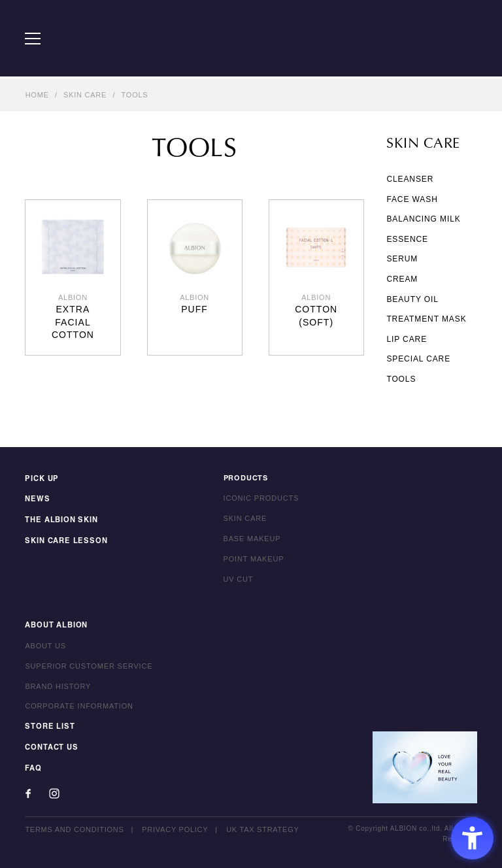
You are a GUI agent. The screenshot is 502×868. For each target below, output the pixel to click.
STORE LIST (49, 726)
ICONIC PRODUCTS (261, 499)
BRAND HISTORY (58, 686)
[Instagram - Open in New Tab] (54, 791)
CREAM (402, 279)
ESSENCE (407, 239)
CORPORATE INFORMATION (79, 706)
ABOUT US (45, 646)
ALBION (251, 39)
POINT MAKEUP (254, 559)
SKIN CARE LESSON (64, 539)
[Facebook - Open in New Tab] (28, 791)
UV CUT (239, 579)
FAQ (33, 766)
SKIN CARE (85, 95)
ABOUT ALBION (56, 626)
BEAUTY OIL (412, 299)
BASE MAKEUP (252, 539)
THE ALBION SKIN (60, 519)
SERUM (402, 259)
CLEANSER (410, 179)
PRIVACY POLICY (175, 827)
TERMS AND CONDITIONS (74, 827)
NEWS (36, 499)
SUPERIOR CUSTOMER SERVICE (89, 665)
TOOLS (135, 95)
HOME (37, 95)
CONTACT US (51, 746)
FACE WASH (412, 199)
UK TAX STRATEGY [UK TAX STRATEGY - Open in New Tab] (263, 827)
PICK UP (41, 478)
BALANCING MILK (423, 219)
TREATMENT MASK (426, 319)
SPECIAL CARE (418, 359)
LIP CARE (407, 339)
